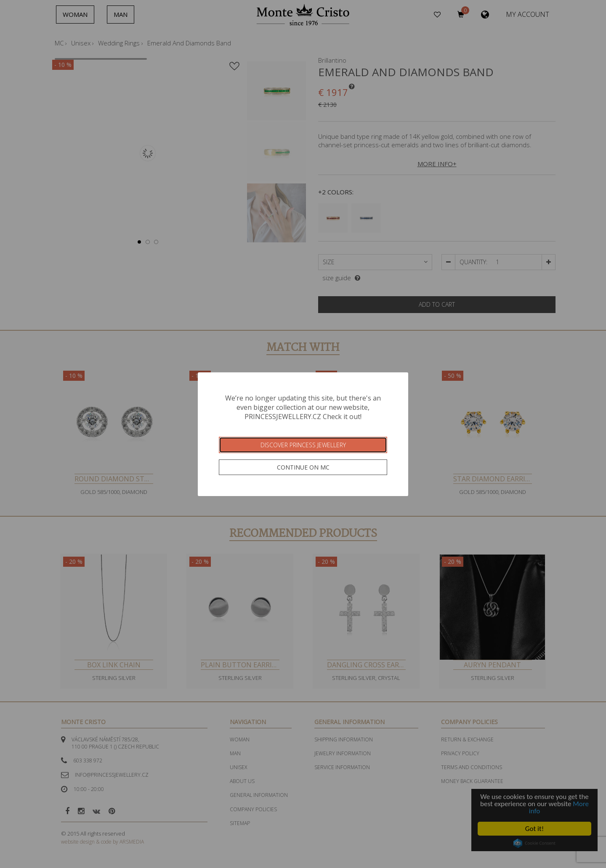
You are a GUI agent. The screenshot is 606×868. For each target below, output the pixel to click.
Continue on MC (303, 467)
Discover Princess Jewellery (303, 445)
